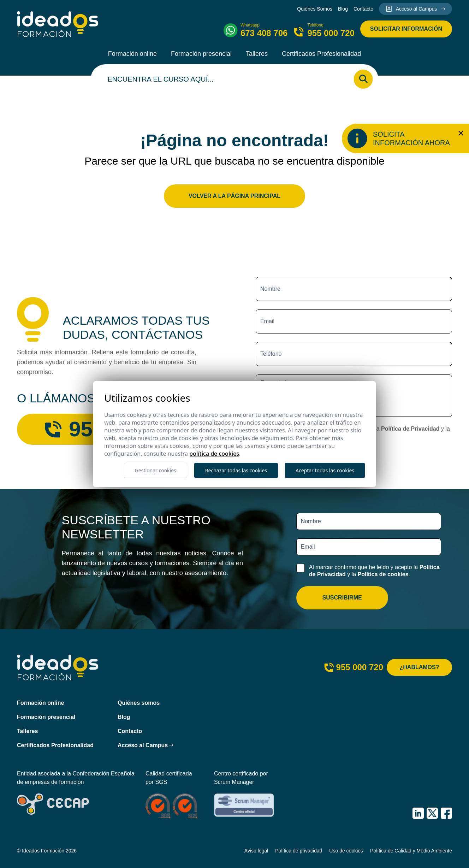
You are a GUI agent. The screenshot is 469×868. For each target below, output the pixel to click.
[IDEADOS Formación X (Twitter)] (432, 813)
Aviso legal (256, 851)
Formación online (132, 54)
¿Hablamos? (420, 667)
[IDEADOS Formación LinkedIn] (418, 813)
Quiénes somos (139, 703)
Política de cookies (383, 574)
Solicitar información (406, 29)
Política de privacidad (299, 851)
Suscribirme (342, 598)
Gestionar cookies (156, 470)
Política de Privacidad (410, 429)
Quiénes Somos (315, 9)
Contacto (363, 9)
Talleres (257, 54)
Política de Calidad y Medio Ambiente (411, 851)
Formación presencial (201, 54)
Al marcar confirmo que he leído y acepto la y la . (374, 571)
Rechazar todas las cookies (236, 470)
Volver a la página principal (234, 196)
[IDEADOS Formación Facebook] (446, 813)
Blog (343, 9)
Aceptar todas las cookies (325, 470)
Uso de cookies (346, 851)
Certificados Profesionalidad (321, 54)
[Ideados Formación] (58, 24)
